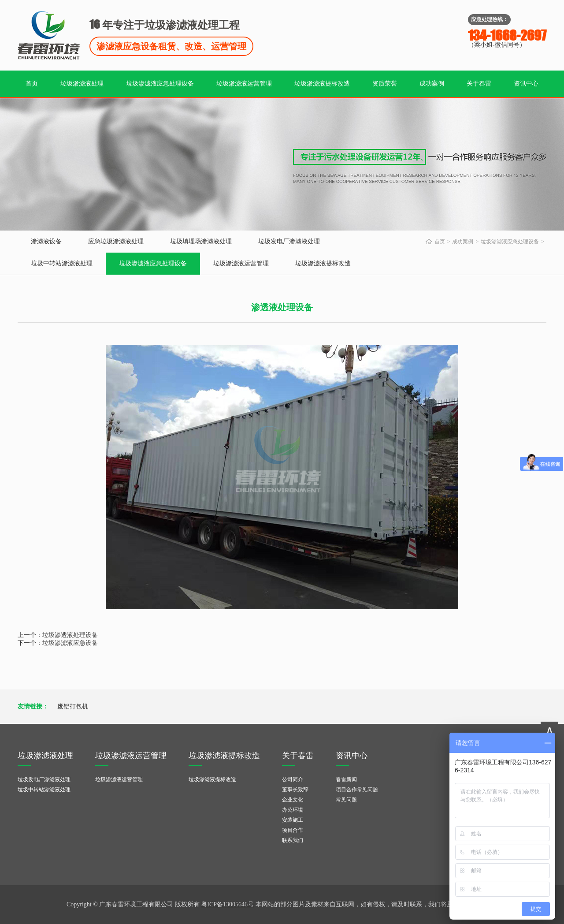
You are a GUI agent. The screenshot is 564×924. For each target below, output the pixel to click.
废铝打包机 (73, 706)
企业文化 (293, 800)
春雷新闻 (346, 779)
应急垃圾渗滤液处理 (116, 241)
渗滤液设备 (46, 241)
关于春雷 (479, 84)
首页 (32, 84)
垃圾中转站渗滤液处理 (62, 263)
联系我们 (293, 840)
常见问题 (346, 800)
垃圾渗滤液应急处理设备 (160, 84)
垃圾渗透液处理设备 (70, 635)
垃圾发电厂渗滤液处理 (289, 241)
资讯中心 (526, 84)
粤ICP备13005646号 (227, 904)
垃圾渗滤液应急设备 (70, 643)
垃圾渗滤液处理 (82, 84)
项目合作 (293, 830)
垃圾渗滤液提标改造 (322, 84)
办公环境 (293, 810)
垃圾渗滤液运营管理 (244, 84)
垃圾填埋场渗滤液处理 (201, 241)
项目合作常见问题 (357, 790)
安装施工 (293, 820)
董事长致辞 (295, 790)
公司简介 (293, 779)
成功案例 (432, 84)
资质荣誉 (385, 84)
